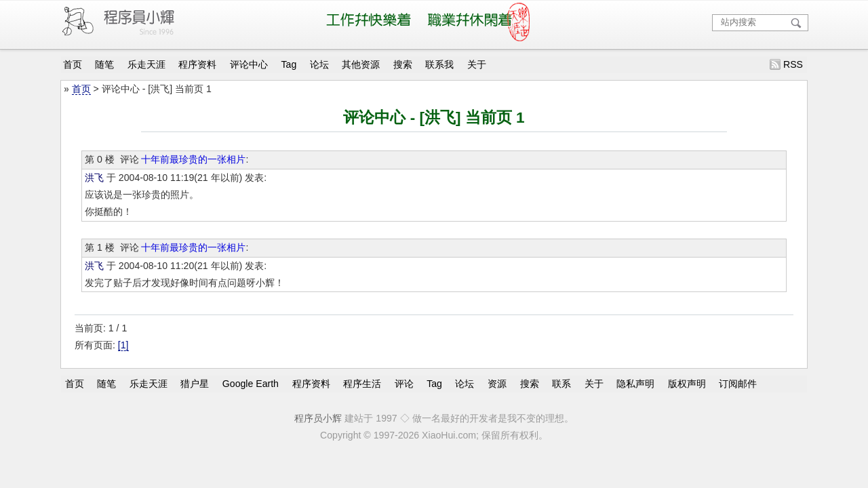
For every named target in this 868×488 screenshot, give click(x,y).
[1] (123, 345)
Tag (289, 64)
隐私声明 (635, 384)
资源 (497, 384)
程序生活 (362, 384)
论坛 (319, 64)
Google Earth (251, 384)
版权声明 (687, 384)
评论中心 (249, 64)
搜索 (403, 64)
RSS (793, 64)
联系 (561, 384)
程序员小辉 (318, 418)
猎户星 (195, 384)
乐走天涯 (146, 64)
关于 (477, 64)
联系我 (439, 64)
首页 (73, 64)
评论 (404, 384)
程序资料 (197, 64)
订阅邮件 (738, 384)
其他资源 (361, 64)
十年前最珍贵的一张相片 (193, 159)
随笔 (104, 64)
